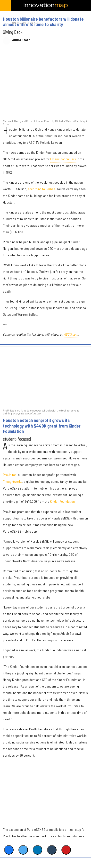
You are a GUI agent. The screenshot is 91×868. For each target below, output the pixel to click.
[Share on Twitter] (23, 850)
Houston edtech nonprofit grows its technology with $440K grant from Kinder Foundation (42, 426)
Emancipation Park (63, 159)
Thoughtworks (13, 481)
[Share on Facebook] (9, 850)
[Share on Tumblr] (52, 850)
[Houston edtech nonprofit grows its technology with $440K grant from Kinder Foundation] (45, 377)
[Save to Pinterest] (66, 850)
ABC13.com (71, 334)
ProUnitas (10, 475)
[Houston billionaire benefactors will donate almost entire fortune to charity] (45, 85)
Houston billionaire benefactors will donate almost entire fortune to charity (43, 22)
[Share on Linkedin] (37, 850)
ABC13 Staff (21, 40)
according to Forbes (41, 189)
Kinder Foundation (62, 501)
